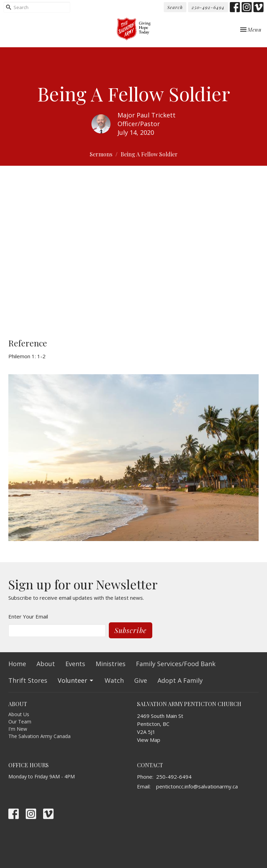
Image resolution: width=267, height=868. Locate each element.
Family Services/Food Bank (176, 664)
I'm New (18, 729)
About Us (19, 714)
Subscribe (131, 630)
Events (75, 664)
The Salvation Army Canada (39, 736)
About (46, 664)
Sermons (101, 154)
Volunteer (76, 680)
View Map (149, 740)
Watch (114, 680)
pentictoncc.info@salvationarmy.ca (197, 786)
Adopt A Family (180, 680)
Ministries (111, 664)
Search (175, 7)
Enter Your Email (28, 616)
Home (17, 664)
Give (141, 680)
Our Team (20, 722)
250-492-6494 (208, 7)
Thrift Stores (28, 680)
